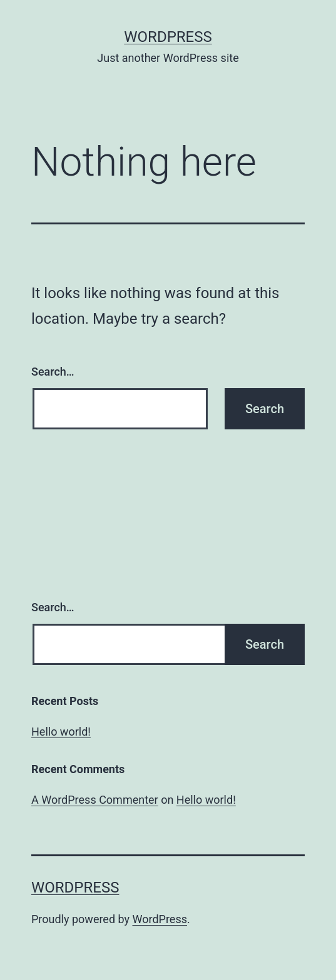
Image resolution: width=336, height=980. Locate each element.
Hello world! (61, 732)
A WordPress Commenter (95, 800)
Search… (53, 372)
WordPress (168, 37)
